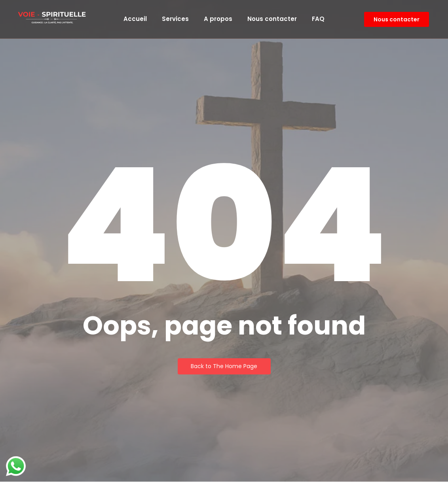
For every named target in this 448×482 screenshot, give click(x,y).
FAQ (318, 19)
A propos (218, 19)
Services (175, 19)
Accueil (135, 19)
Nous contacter (272, 19)
